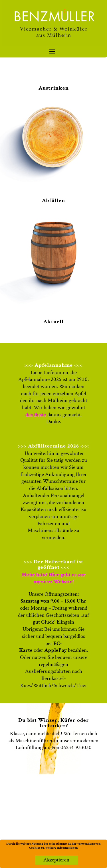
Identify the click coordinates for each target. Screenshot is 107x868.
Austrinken (54, 88)
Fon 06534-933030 (71, 748)
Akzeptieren (56, 860)
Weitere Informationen (61, 848)
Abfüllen (53, 200)
